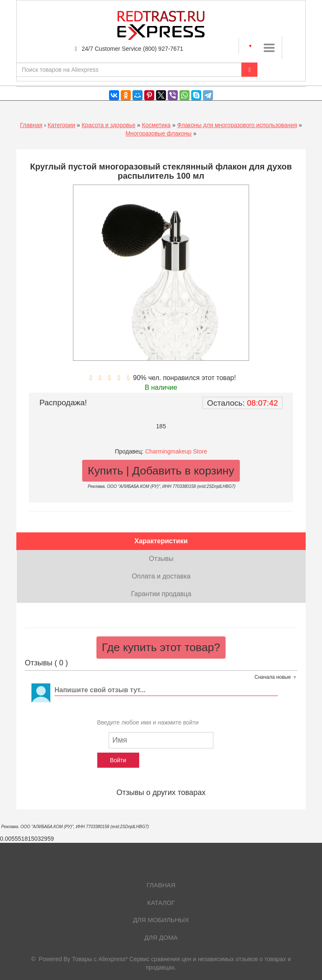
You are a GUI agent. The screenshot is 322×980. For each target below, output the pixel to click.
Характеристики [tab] (161, 541)
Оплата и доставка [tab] (161, 576)
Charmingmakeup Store (176, 451)
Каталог (161, 903)
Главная (31, 125)
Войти (118, 760)
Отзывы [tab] (161, 559)
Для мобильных (161, 920)
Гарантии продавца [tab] (161, 594)
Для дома (161, 937)
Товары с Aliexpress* (100, 959)
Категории (62, 125)
